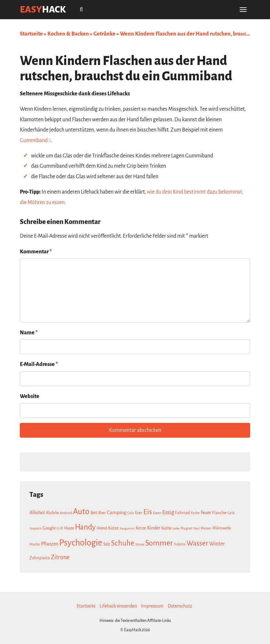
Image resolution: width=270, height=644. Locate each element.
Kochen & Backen (68, 34)
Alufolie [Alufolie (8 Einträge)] (52, 513)
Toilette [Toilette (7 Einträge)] (180, 544)
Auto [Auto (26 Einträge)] (81, 512)
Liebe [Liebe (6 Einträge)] (176, 528)
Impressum (152, 606)
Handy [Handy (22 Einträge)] (85, 527)
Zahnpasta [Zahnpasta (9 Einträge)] (40, 558)
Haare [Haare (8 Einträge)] (69, 528)
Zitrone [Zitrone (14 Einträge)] (60, 557)
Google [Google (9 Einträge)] (49, 528)
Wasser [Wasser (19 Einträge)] (197, 543)
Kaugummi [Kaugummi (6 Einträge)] (127, 528)
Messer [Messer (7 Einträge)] (206, 528)
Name (29, 333)
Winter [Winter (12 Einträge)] (217, 544)
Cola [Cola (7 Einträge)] (131, 513)
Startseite (31, 34)
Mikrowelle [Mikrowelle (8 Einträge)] (222, 528)
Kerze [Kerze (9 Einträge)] (141, 528)
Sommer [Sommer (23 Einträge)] (159, 543)
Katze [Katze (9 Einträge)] (113, 528)
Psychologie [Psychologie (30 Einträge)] (81, 543)
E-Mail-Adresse (39, 364)
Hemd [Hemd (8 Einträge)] (102, 528)
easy (43, 9)
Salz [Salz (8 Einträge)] (107, 544)
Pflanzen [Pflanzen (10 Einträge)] (50, 544)
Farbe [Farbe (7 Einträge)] (195, 513)
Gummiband (34, 140)
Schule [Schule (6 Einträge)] (140, 544)
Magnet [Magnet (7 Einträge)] (187, 528)
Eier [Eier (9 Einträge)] (139, 513)
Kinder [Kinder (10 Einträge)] (154, 528)
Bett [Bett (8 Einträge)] (94, 513)
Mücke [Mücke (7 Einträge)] (35, 544)
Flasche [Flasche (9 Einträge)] (219, 513)
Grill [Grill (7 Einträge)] (60, 528)
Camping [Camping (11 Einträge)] (117, 512)
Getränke (104, 34)
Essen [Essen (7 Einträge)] (157, 513)
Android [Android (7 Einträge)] (66, 513)
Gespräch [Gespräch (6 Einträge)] (36, 528)
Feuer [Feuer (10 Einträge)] (206, 513)
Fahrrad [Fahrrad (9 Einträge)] (183, 513)
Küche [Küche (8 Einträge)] (166, 528)
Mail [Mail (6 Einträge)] (197, 528)
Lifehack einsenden (118, 606)
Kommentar (36, 252)
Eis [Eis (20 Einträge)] (148, 512)
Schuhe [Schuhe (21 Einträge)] (123, 543)
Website (30, 396)
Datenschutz (180, 606)
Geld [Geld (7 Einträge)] (231, 513)
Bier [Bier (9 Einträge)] (102, 513)
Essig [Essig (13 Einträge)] (168, 512)
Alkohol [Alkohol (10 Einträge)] (37, 513)
